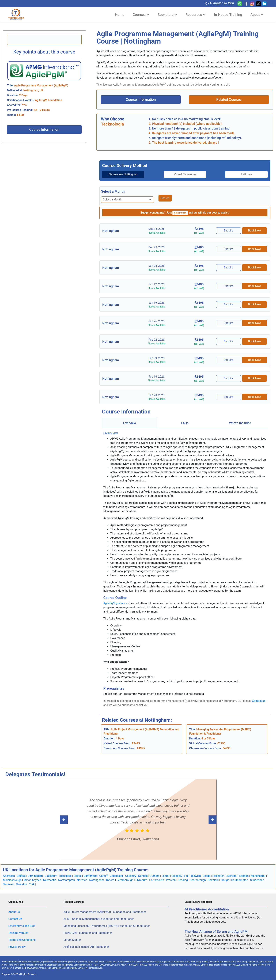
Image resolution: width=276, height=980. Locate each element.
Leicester (218, 876)
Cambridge (90, 876)
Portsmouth (157, 880)
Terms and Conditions (22, 940)
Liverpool (231, 876)
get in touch (180, 213)
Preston (171, 880)
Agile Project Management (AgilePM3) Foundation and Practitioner (105, 912)
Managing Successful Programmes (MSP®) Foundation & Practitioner (107, 926)
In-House (248, 174)
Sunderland (257, 880)
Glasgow (177, 876)
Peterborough (125, 880)
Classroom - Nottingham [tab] (122, 174)
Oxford (110, 880)
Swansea (9, 884)
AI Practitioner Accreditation (207, 909)
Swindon (22, 884)
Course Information (44, 130)
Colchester (117, 876)
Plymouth (141, 880)
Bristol (78, 876)
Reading (183, 880)
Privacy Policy (17, 947)
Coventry (131, 876)
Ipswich (196, 876)
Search (165, 198)
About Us (14, 912)
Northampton (67, 880)
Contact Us (15, 919)
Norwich (82, 880)
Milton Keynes (32, 880)
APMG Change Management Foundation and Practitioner (99, 919)
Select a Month (113, 191)
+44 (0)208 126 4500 (219, 3)
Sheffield (213, 880)
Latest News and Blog (22, 926)
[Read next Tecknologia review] (71, 820)
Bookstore (167, 15)
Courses (141, 15)
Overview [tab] (130, 423)
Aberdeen (9, 876)
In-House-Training (228, 15)
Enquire (229, 231)
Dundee (143, 876)
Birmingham (35, 876)
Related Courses (229, 100)
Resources (196, 15)
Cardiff (103, 876)
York (32, 884)
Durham (155, 876)
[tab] (122, 174)
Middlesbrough (12, 880)
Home (120, 15)
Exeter (166, 876)
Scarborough (198, 880)
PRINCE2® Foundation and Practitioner (88, 933)
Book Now (255, 231)
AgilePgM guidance (115, 603)
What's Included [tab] (240, 423)
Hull (187, 876)
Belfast (21, 876)
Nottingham (97, 880)
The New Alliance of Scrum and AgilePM (216, 932)
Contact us (259, 701)
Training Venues (18, 933)
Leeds (207, 876)
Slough (225, 880)
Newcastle (50, 880)
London (244, 876)
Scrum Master (72, 940)
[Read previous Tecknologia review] (205, 820)
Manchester (258, 876)
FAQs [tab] (185, 423)
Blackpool (65, 876)
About (257, 15)
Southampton (240, 880)
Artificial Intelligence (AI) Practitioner (86, 947)
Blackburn (51, 876)
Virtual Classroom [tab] (185, 174)
